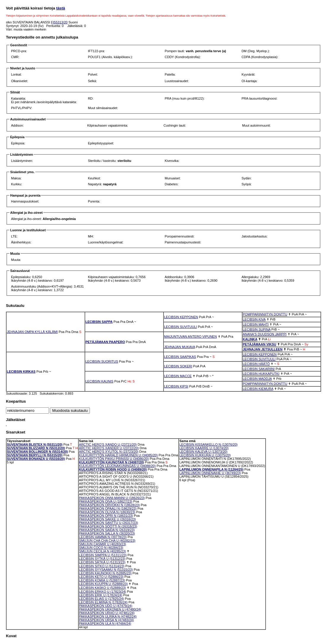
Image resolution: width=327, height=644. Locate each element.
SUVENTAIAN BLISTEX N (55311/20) (35, 444)
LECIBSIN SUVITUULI (181, 327)
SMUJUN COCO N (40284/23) (101, 548)
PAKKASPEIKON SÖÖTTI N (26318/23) (108, 526)
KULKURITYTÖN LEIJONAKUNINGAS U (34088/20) (117, 466)
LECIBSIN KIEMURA (258, 389)
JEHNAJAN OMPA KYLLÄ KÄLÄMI (32, 332)
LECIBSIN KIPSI (176, 386)
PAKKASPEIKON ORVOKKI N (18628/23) (109, 505)
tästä (61, 8)
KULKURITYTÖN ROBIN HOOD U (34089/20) (113, 469)
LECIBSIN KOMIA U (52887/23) (102, 580)
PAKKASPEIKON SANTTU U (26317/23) (108, 523)
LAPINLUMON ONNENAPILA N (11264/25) (211, 469)
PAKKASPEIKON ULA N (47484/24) (105, 624)
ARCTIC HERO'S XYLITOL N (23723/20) (109, 452)
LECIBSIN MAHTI (256, 324)
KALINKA (250, 339)
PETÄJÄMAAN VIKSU (259, 344)
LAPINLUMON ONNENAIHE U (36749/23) (210, 473)
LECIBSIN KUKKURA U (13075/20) (205, 455)
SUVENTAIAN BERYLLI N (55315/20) (35, 455)
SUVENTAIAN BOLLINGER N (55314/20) (37, 452)
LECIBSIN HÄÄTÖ (256, 364)
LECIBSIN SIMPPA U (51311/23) (103, 555)
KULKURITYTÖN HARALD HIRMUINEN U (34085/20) (118, 455)
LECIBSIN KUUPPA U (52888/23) (103, 584)
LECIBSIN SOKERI (178, 366)
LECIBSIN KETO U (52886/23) (101, 577)
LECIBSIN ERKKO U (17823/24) (103, 592)
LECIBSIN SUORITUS (102, 361)
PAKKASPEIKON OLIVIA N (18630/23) (107, 512)
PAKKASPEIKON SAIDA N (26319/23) (107, 530)
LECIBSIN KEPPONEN (181, 317)
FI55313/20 (59, 22)
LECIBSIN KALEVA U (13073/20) (203, 452)
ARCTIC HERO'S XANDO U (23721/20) (108, 444)
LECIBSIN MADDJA (257, 379)
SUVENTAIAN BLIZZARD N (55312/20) (36, 448)
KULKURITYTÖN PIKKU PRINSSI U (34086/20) (114, 459)
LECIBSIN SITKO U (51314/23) (102, 566)
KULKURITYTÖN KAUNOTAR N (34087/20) (111, 462)
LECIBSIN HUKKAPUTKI (261, 374)
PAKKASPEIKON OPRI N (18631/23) (106, 516)
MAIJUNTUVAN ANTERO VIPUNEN (191, 337)
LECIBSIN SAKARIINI (259, 369)
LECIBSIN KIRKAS (21, 372)
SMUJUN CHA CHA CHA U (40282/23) (107, 541)
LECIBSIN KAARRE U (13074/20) (204, 448)
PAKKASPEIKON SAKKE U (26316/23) (107, 519)
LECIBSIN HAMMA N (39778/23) (103, 537)
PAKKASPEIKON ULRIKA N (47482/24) (108, 616)
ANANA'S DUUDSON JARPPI (265, 334)
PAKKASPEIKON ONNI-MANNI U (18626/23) (112, 498)
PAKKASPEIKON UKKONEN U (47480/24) (110, 609)
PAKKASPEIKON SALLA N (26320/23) (107, 533)
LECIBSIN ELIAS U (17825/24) (101, 599)
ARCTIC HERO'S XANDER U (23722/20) (109, 448)
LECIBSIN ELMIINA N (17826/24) (103, 602)
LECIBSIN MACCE (178, 376)
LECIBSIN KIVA (254, 319)
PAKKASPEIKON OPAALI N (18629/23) (108, 508)
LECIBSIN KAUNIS (99, 381)
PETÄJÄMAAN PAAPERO (105, 342)
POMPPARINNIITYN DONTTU (265, 314)
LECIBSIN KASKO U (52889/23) (102, 588)
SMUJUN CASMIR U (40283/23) (103, 544)
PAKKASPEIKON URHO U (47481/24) (107, 613)
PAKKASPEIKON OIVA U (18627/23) (106, 501)
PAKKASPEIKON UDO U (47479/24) (106, 606)
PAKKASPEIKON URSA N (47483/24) (106, 620)
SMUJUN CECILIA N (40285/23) (102, 551)
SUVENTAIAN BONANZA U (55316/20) (36, 459)
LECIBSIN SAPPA (99, 322)
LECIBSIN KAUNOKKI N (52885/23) (105, 573)
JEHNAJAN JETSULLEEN (263, 349)
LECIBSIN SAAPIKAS (180, 357)
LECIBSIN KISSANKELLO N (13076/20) (208, 444)
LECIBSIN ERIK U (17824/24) (101, 595)
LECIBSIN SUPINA (257, 329)
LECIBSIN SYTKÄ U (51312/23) (102, 559)
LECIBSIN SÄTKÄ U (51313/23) (102, 562)
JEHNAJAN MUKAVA (180, 347)
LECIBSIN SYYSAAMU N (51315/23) (106, 570)
